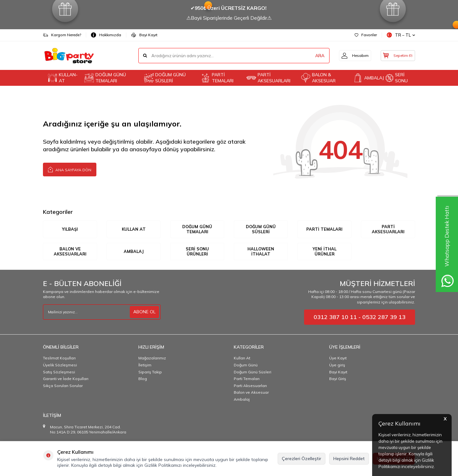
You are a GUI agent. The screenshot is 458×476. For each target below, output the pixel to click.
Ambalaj (242, 400)
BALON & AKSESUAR (318, 78)
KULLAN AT (134, 229)
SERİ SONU (397, 78)
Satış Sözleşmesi (59, 372)
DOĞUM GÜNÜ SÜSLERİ (165, 78)
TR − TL (401, 35)
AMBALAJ (367, 78)
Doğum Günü (246, 365)
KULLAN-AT (63, 78)
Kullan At (242, 359)
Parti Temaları (247, 379)
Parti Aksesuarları (250, 386)
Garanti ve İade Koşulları (66, 379)
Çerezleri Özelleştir (302, 459)
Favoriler (366, 35)
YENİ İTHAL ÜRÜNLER (325, 252)
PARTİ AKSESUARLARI (268, 78)
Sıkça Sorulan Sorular (63, 386)
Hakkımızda (106, 35)
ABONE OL (144, 312)
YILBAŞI (70, 229)
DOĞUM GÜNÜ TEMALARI (105, 78)
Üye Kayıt (338, 359)
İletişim (145, 365)
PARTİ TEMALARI (217, 78)
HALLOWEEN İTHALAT (261, 252)
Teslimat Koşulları (59, 359)
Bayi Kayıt (144, 35)
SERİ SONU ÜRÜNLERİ (197, 252)
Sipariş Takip (150, 372)
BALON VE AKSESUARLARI (70, 252)
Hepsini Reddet (349, 459)
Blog (143, 379)
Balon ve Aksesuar (251, 393)
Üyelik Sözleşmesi (60, 365)
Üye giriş (337, 365)
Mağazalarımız (152, 359)
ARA (316, 56)
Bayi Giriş (338, 379)
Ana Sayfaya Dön (70, 169)
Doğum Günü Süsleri (253, 372)
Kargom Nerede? (62, 35)
